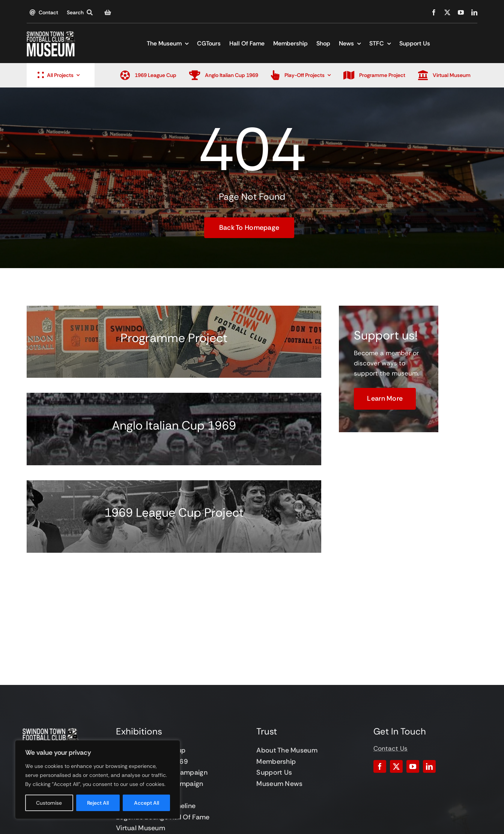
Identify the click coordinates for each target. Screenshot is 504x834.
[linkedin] (474, 12)
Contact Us (390, 748)
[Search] (81, 12)
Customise (49, 803)
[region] (98, 780)
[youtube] (461, 12)
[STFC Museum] (51, 34)
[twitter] (447, 12)
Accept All (147, 803)
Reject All (98, 803)
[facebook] (434, 12)
